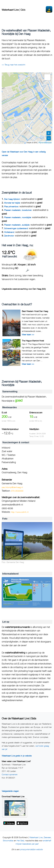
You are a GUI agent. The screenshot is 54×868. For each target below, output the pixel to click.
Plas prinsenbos (11, 206)
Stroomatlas (8, 840)
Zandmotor (9, 236)
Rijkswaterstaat (45, 142)
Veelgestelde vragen (10, 791)
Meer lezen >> (28, 334)
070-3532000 (17, 491)
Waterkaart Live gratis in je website (17, 756)
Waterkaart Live (36, 837)
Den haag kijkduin (12, 199)
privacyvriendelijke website (31, 849)
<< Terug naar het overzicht (13, 65)
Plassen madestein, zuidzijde (17, 225)
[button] (47, 77)
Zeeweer (47, 837)
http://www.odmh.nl (20, 512)
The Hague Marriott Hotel (33, 341)
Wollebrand (9, 232)
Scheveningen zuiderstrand (16, 228)
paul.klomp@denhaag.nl (12, 487)
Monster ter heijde (12, 203)
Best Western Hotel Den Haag (35, 311)
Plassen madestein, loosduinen (18, 210)
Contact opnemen (10, 774)
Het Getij (20, 840)
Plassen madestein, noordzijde (18, 217)
